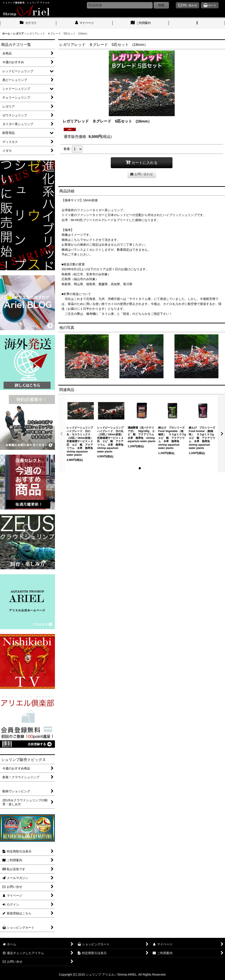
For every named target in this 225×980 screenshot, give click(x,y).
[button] (197, 23)
